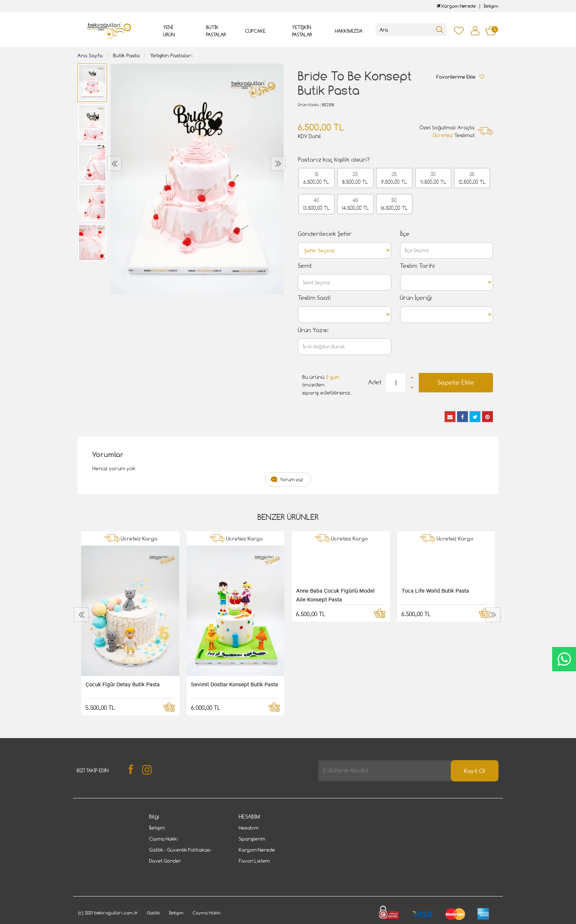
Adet (375, 382)
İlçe (405, 234)
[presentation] (115, 163)
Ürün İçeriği (416, 298)
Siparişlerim (252, 839)
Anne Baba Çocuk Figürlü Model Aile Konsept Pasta (335, 595)
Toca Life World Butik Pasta (435, 590)
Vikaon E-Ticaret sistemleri (123, 920)
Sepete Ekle (456, 382)
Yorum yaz (292, 479)
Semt (305, 266)
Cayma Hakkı (164, 839)
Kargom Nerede (456, 6)
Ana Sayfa (90, 55)
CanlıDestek (564, 659)
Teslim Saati (314, 298)
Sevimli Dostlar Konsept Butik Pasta (235, 684)
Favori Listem (254, 861)
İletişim (491, 6)
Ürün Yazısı (313, 330)
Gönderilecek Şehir (325, 234)
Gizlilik (154, 896)
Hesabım (249, 828)
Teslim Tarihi (417, 266)
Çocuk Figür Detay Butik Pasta (123, 684)
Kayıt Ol (475, 771)
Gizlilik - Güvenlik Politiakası (180, 850)
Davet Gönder (165, 861)
